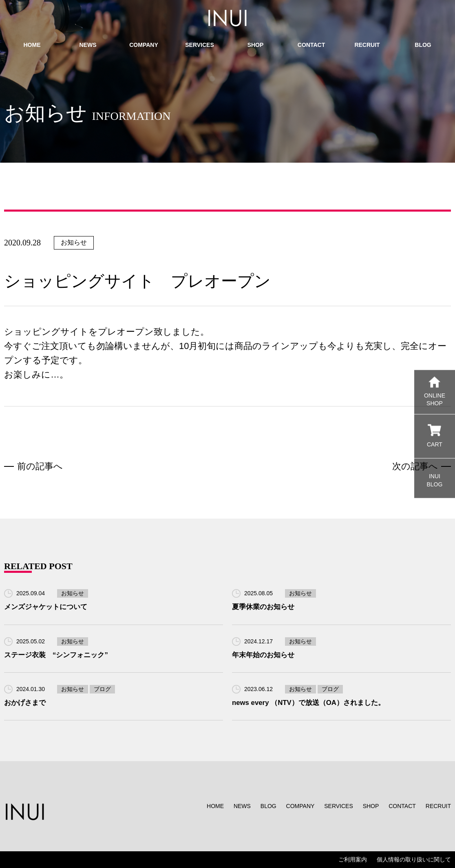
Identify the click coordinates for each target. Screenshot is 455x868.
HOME (215, 806)
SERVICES (339, 806)
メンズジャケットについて (46, 607)
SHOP (371, 806)
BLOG (268, 806)
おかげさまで (25, 703)
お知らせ (74, 242)
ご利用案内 (353, 859)
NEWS (242, 806)
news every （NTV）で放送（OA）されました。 (308, 703)
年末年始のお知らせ (263, 655)
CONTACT (402, 806)
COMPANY (300, 806)
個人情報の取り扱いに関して (414, 859)
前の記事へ (40, 466)
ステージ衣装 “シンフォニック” (56, 655)
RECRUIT (438, 806)
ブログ (102, 689)
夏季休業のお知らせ (263, 607)
